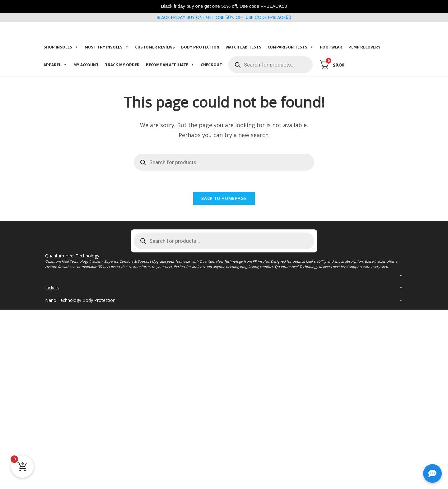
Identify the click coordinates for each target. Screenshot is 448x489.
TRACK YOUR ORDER (71, 368)
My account (86, 65)
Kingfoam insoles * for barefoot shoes (328, 270)
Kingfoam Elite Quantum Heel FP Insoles (86, 400)
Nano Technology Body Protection (224, 447)
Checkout (211, 65)
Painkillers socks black (67, 470)
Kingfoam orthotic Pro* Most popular (206, 270)
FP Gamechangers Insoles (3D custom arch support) (100, 285)
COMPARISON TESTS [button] (291, 47)
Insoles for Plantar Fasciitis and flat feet (99, 314)
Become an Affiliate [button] (170, 65)
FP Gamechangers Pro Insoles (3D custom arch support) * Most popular (95, 274)
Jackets (224, 413)
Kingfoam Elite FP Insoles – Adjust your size (334, 285)
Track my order (122, 65)
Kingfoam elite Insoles (312, 277)
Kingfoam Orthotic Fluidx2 (194, 292)
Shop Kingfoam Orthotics (203, 262)
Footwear (331, 47)
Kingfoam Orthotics (188, 285)
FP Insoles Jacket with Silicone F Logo (83, 435)
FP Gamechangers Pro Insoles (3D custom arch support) (95, 329)
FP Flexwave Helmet (66, 480)
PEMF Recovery (364, 47)
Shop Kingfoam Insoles (321, 262)
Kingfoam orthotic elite (191, 277)
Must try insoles (107, 47)
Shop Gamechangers (74, 262)
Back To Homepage (224, 199)
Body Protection (200, 47)
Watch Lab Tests (243, 47)
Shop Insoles (61, 47)
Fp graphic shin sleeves (68, 459)
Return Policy (66, 350)
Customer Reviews (155, 47)
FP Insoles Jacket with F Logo (75, 424)
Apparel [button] (55, 65)
